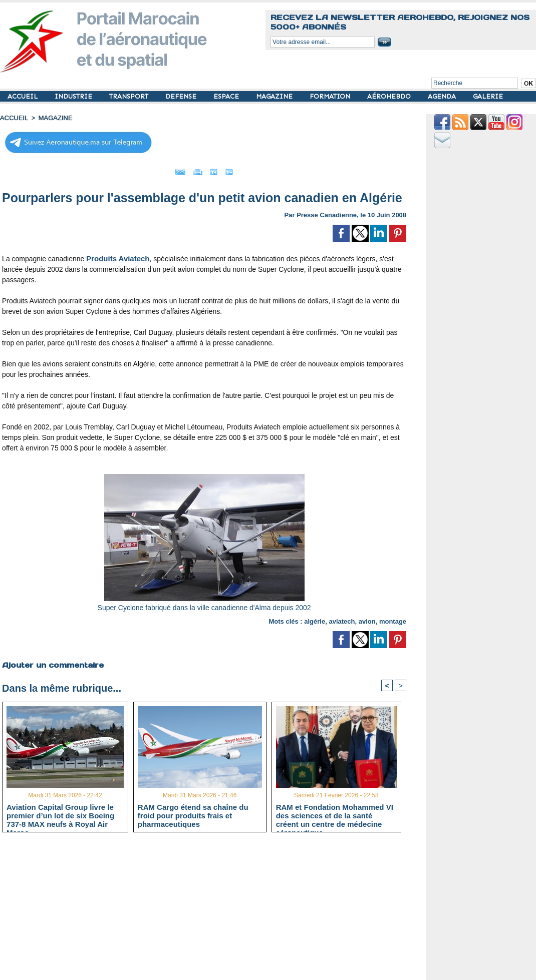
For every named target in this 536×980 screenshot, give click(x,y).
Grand (234, 169)
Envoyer (147, 169)
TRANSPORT (130, 96)
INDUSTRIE (74, 96)
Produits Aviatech (116, 256)
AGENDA (443, 96)
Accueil (13, 118)
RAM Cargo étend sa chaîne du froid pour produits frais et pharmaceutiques (193, 814)
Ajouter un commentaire (51, 662)
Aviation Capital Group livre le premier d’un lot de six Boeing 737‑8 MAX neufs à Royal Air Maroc (60, 814)
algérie (315, 618)
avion (367, 618)
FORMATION (331, 96)
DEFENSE (182, 96)
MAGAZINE (275, 96)
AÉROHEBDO (390, 96)
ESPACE (227, 96)
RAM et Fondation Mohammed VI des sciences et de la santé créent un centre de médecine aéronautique (335, 814)
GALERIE (488, 96)
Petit (269, 169)
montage (393, 618)
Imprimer (193, 169)
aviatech (342, 618)
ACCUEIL (24, 96)
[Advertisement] (212, 909)
